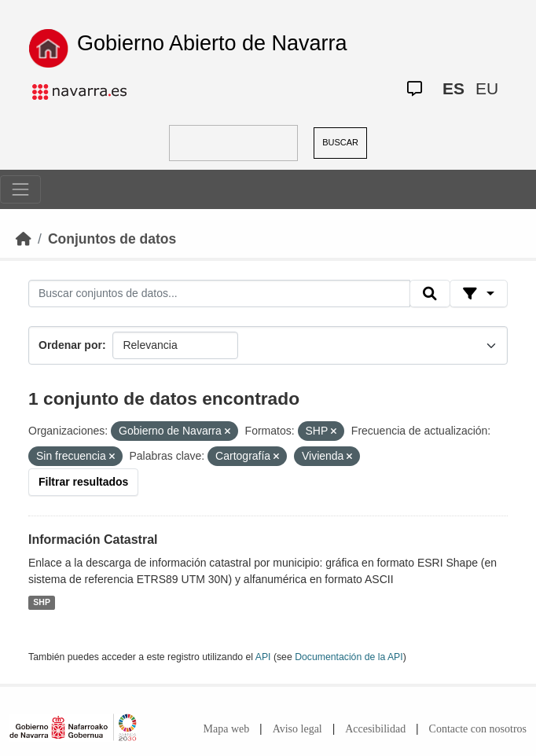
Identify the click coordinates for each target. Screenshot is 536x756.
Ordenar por (70, 345)
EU (487, 88)
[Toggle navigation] (20, 189)
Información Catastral (93, 539)
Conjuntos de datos (112, 239)
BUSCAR (340, 142)
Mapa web (227, 729)
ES (453, 88)
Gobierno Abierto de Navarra (212, 43)
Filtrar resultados (83, 482)
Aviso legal (297, 729)
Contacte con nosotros (478, 729)
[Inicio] (24, 239)
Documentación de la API (349, 657)
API (263, 657)
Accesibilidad (375, 729)
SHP (42, 603)
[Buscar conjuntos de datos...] (219, 294)
